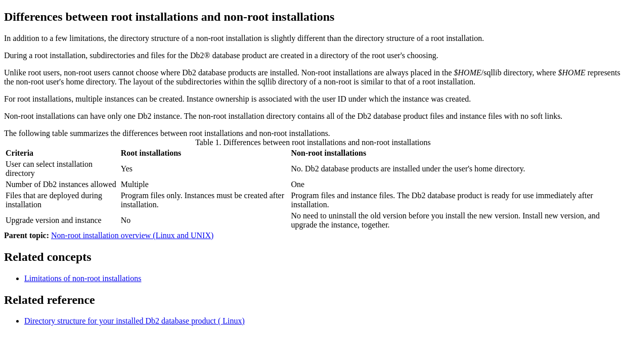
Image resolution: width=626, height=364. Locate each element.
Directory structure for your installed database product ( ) (135, 321)
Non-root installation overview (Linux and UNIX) (132, 235)
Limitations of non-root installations (83, 278)
